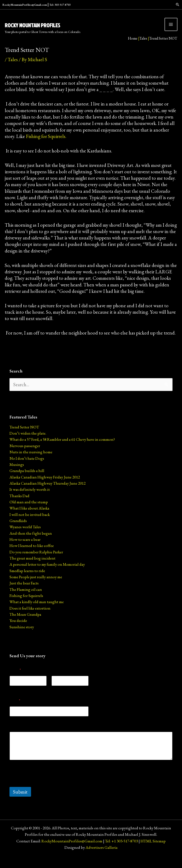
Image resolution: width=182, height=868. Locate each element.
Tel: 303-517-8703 (93, 5)
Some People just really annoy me (36, 587)
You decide (18, 630)
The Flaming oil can (26, 599)
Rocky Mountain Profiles (45, 27)
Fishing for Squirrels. (46, 146)
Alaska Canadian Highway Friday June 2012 (45, 487)
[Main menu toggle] (171, 29)
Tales (143, 46)
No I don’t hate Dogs (27, 468)
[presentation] (45, 794)
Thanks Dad (19, 506)
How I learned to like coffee (32, 556)
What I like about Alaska (29, 518)
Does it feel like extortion (30, 618)
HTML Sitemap (153, 851)
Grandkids (18, 531)
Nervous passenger (25, 456)
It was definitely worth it (30, 499)
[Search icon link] (159, 5)
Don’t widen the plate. (28, 443)
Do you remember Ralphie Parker (36, 562)
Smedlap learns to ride (27, 581)
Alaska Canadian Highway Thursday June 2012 (48, 493)
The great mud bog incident (32, 568)
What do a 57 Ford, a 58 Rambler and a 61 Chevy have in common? (62, 449)
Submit (20, 802)
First (12, 699)
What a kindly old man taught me (37, 612)
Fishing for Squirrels (26, 606)
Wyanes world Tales (25, 537)
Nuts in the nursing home (31, 462)
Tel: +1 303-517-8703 (121, 851)
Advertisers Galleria (102, 857)
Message (16, 736)
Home (133, 46)
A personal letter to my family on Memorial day (47, 574)
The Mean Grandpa (25, 624)
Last (54, 699)
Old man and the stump (29, 512)
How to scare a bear (25, 549)
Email (15, 710)
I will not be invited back (30, 524)
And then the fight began (31, 543)
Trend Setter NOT (24, 437)
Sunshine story (22, 637)
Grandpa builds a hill (27, 481)
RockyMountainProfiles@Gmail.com (49, 5)
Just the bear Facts (24, 593)
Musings (17, 474)
